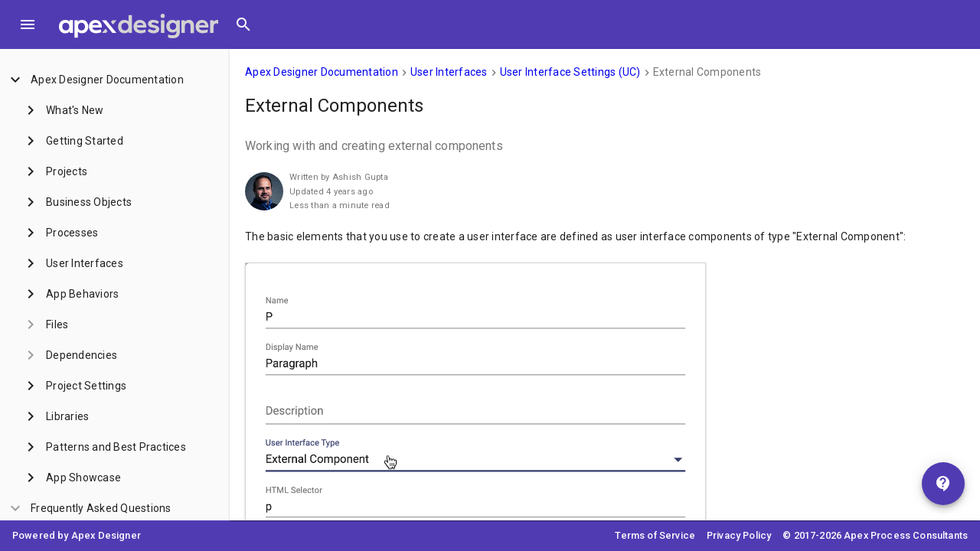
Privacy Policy (739, 535)
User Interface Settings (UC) (570, 72)
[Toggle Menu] (28, 24)
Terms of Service (655, 535)
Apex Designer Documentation (322, 72)
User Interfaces (449, 72)
